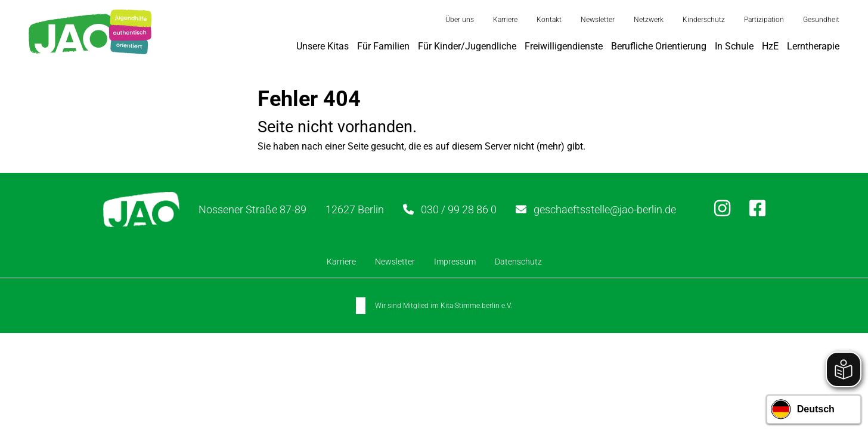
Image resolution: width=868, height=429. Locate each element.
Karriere (505, 20)
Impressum (455, 262)
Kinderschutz (704, 20)
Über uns (460, 20)
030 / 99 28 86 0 (459, 209)
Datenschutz (518, 262)
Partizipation (764, 20)
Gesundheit (821, 20)
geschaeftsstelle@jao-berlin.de (605, 209)
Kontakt (549, 20)
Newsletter (598, 20)
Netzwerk (649, 20)
